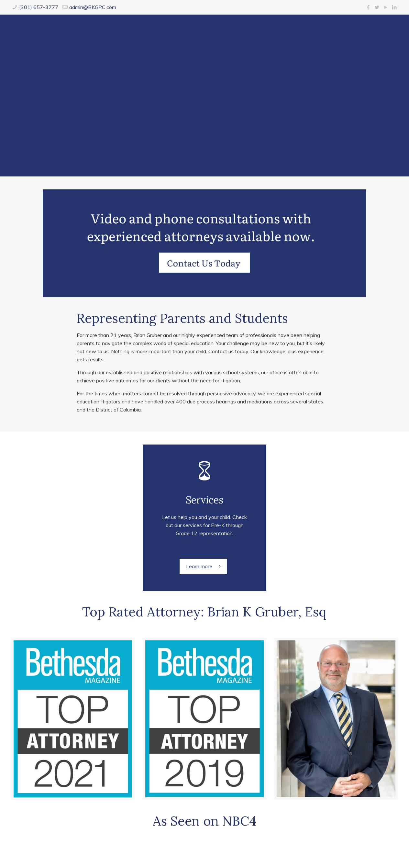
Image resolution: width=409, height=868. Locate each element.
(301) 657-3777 (39, 7)
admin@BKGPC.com (93, 7)
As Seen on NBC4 (204, 821)
